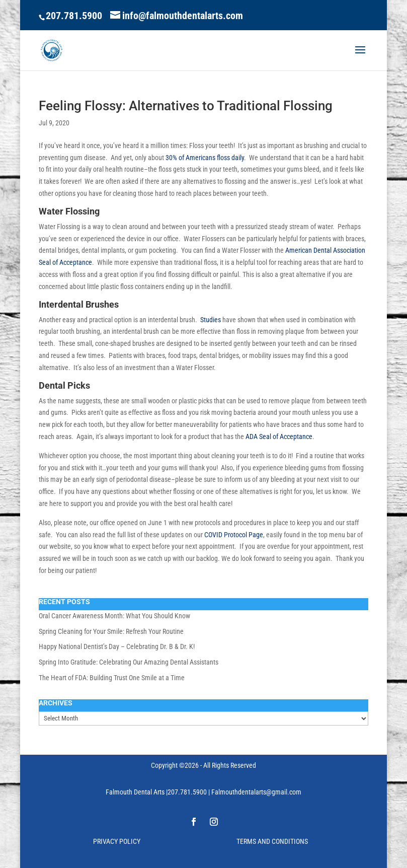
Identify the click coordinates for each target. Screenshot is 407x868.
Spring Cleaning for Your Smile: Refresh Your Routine (111, 631)
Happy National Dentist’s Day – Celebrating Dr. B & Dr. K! (117, 646)
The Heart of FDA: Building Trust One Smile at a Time (112, 678)
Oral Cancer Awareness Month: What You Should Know (114, 616)
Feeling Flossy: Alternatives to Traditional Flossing (186, 106)
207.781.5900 (74, 16)
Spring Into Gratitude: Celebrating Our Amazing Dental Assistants (129, 662)
